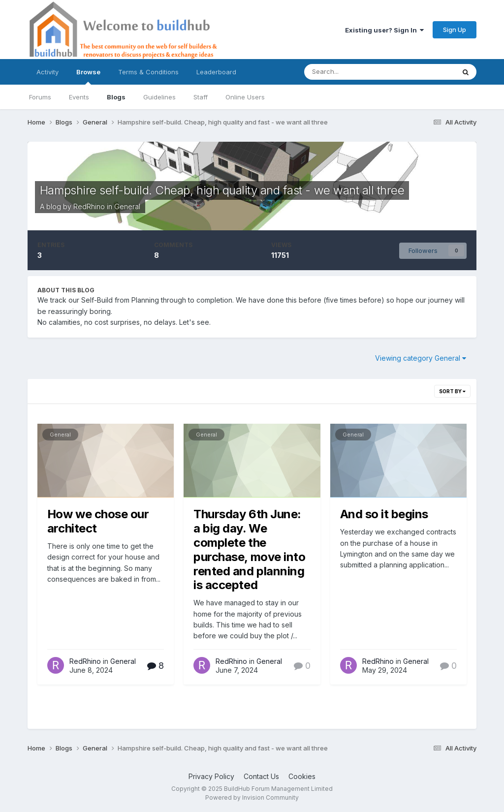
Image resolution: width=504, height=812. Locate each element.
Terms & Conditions (148, 72)
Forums (40, 97)
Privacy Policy (211, 776)
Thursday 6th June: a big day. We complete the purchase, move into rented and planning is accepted (249, 549)
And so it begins (384, 514)
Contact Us (261, 776)
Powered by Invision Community (252, 797)
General (127, 206)
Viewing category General (421, 358)
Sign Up (455, 30)
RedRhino (89, 206)
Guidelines (159, 97)
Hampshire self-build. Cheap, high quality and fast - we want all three (222, 190)
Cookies (302, 776)
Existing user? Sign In (384, 30)
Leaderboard (216, 72)
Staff (201, 97)
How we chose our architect (98, 521)
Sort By (452, 391)
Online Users (245, 97)
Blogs (116, 97)
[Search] (356, 72)
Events (79, 97)
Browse (88, 76)
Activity (47, 72)
